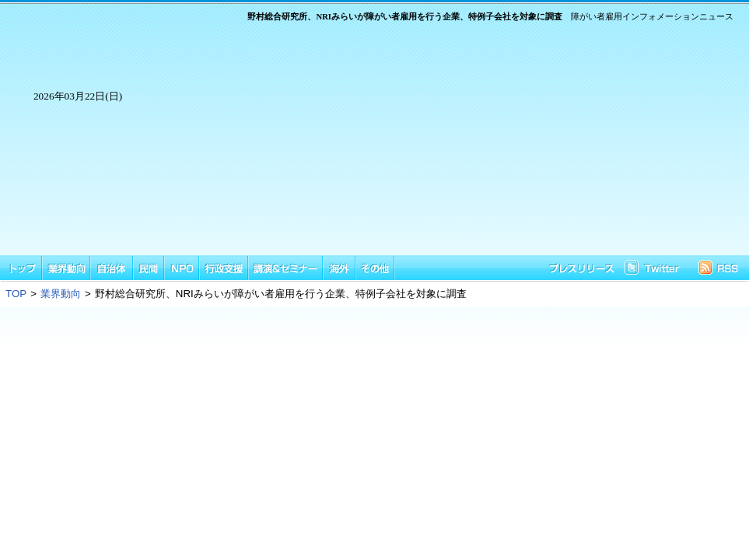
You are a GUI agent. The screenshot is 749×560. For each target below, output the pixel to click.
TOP (16, 294)
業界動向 (61, 294)
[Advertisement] (445, 146)
